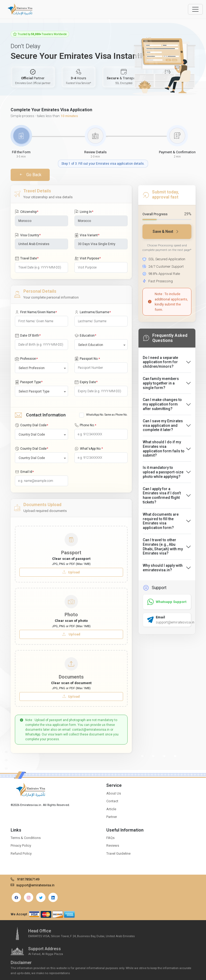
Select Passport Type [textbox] (34, 391)
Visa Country (28, 235)
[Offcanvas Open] (195, 9)
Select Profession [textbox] (32, 368)
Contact (112, 801)
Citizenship (27, 212)
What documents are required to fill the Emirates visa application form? (161, 521)
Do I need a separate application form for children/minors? (160, 362)
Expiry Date (86, 382)
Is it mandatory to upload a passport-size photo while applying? (163, 472)
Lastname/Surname (93, 312)
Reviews (113, 845)
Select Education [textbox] (91, 345)
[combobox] (101, 345)
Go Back (30, 175)
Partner (112, 817)
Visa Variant (87, 235)
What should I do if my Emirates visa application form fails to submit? (164, 449)
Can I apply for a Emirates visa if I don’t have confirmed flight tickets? (162, 495)
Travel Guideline (118, 853)
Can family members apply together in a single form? (161, 383)
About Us (114, 793)
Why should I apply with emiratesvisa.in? (163, 568)
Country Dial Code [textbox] (32, 435)
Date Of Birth (28, 336)
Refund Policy (21, 853)
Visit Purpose (88, 258)
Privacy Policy (21, 845)
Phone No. (85, 425)
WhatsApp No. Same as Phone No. (107, 415)
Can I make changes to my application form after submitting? (162, 404)
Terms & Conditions (26, 838)
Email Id (24, 472)
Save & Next (166, 231)
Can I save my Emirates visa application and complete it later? (163, 425)
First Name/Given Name (36, 312)
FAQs (110, 838)
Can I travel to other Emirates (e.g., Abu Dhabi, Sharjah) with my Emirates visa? (163, 547)
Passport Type (29, 382)
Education (85, 336)
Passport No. (87, 359)
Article (111, 809)
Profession (26, 359)
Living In (84, 212)
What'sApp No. (89, 449)
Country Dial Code (31, 425)
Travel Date (27, 258)
